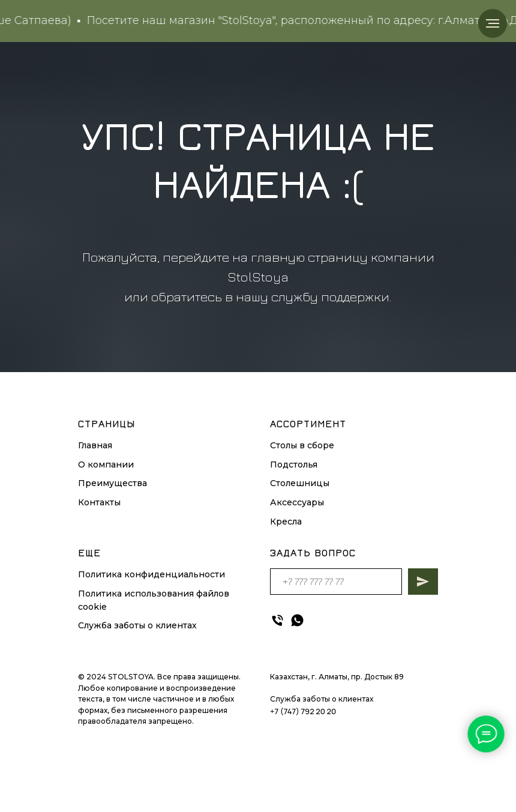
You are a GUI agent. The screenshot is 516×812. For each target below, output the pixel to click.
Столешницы (300, 483)
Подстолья (294, 465)
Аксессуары (297, 502)
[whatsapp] (297, 620)
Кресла (286, 522)
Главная (95, 445)
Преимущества (112, 483)
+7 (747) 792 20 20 (303, 711)
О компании (106, 465)
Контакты (99, 502)
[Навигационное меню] (493, 23)
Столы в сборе (302, 445)
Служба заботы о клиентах (137, 625)
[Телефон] (277, 620)
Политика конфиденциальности (151, 574)
